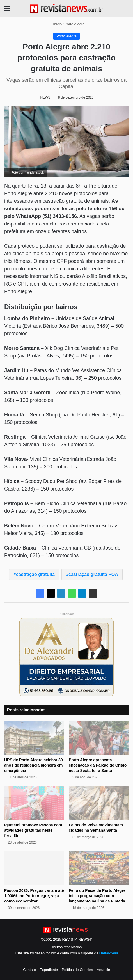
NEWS (45, 97)
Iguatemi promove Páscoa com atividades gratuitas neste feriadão (33, 830)
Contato (29, 970)
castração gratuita (35, 574)
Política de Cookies (77, 970)
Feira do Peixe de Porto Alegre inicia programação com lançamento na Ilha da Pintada (97, 896)
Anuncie (103, 970)
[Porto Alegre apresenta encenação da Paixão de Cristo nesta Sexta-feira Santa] (99, 738)
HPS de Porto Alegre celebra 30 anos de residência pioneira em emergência (34, 765)
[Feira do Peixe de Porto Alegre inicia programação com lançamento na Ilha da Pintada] (99, 868)
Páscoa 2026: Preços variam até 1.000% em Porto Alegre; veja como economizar (34, 896)
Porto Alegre (75, 24)
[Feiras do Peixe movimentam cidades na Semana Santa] (99, 803)
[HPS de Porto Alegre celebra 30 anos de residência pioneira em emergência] (34, 738)
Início (55, 24)
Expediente (49, 970)
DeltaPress (109, 953)
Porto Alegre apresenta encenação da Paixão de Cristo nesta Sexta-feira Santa (98, 765)
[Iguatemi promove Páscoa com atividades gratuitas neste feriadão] (34, 803)
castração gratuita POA (93, 574)
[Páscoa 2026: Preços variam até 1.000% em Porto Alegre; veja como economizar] (34, 868)
